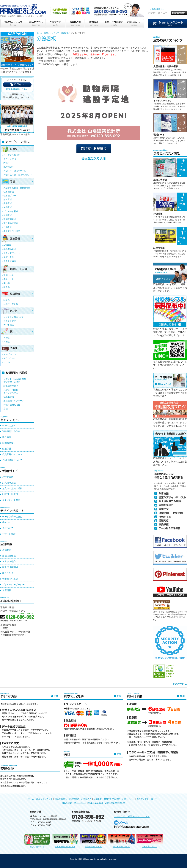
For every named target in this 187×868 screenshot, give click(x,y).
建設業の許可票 (11, 223)
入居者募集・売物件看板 (166, 66)
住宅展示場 (9, 397)
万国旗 (7, 342)
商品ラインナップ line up (13, 23)
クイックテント (11, 321)
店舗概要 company (94, 23)
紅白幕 (7, 300)
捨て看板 (8, 199)
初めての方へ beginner (36, 23)
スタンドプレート (12, 253)
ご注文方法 (8, 477)
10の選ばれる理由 (11, 431)
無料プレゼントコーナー (148, 799)
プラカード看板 (11, 211)
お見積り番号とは (157, 9)
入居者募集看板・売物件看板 (17, 188)
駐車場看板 (159, 248)
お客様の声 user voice (75, 23)
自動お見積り (9, 443)
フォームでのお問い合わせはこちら (132, 816)
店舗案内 (7, 550)
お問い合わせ (128, 799)
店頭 (6, 409)
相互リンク (8, 573)
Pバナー (7, 163)
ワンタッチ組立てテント (15, 317)
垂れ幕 (7, 283)
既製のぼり (9, 167)
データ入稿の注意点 (12, 517)
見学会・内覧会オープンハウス (11, 391)
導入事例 (7, 437)
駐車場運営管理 (11, 386)
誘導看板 (8, 203)
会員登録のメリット (12, 454)
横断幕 (7, 287)
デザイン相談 (9, 534)
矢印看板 (8, 207)
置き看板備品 (10, 261)
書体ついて (8, 522)
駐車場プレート (11, 196)
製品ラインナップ (52, 33)
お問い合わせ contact (134, 23)
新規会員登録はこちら (17, 89)
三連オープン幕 (11, 304)
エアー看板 (9, 257)
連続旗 (7, 337)
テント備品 (9, 325)
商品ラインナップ (44, 799)
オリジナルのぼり (162, 101)
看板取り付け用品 (12, 231)
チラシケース (10, 358)
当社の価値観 (9, 556)
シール (7, 362)
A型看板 (7, 245)
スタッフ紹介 (9, 561)
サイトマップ (80, 803)
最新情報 (7, 590)
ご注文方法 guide (55, 23)
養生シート (9, 279)
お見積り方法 (9, 483)
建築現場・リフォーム (14, 401)
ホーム (40, 33)
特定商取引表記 (10, 579)
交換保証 (7, 449)
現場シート (159, 135)
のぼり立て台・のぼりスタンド (18, 175)
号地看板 (8, 227)
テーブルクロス (11, 354)
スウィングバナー (12, 159)
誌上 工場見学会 (10, 567)
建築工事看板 (160, 180)
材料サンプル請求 (112, 799)
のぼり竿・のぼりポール (15, 171)
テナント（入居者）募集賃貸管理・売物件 (15, 380)
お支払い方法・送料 (12, 488)
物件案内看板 (10, 249)
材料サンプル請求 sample (114, 23)
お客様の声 (86, 799)
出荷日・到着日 (10, 494)
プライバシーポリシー (13, 585)
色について (8, 528)
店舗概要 (98, 799)
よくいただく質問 (11, 500)
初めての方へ (9, 426)
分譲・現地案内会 (12, 405)
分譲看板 (65, 33)
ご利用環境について (12, 460)
